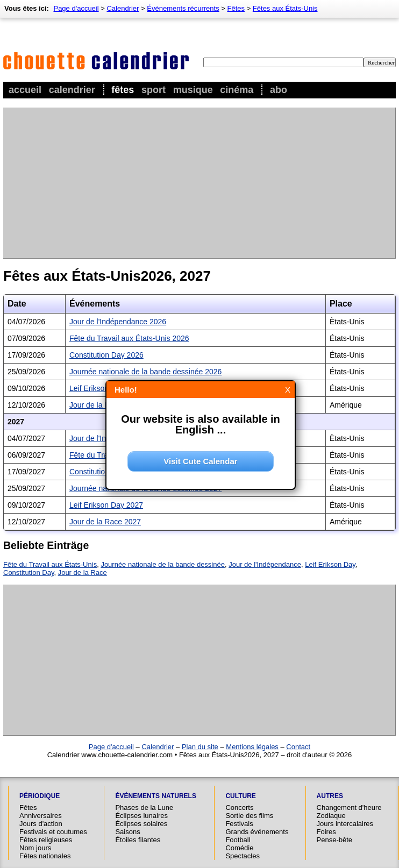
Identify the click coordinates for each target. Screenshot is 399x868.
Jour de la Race (83, 572)
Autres (330, 796)
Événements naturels (155, 796)
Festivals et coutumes (53, 832)
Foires (326, 832)
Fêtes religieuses (46, 840)
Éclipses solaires (141, 824)
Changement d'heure (349, 807)
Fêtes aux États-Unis (285, 8)
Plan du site (200, 747)
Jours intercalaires (345, 824)
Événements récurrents (183, 8)
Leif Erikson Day (330, 564)
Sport (154, 90)
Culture (240, 796)
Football (238, 840)
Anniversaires (41, 816)
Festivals (239, 824)
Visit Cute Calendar (200, 461)
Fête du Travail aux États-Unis (50, 564)
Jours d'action (41, 824)
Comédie (239, 848)
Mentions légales (252, 747)
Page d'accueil (76, 8)
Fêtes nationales (45, 856)
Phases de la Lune (144, 807)
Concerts (239, 807)
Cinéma (237, 90)
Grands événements (257, 832)
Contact (298, 747)
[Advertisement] (172, 183)
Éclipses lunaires (141, 816)
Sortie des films (249, 816)
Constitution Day (28, 572)
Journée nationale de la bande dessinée (163, 564)
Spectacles (243, 856)
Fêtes (123, 90)
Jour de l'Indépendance (265, 564)
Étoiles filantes (138, 840)
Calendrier (72, 90)
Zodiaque (331, 816)
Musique (193, 90)
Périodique (40, 796)
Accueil (25, 90)
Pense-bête (335, 840)
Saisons (127, 832)
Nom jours (35, 848)
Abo (279, 90)
